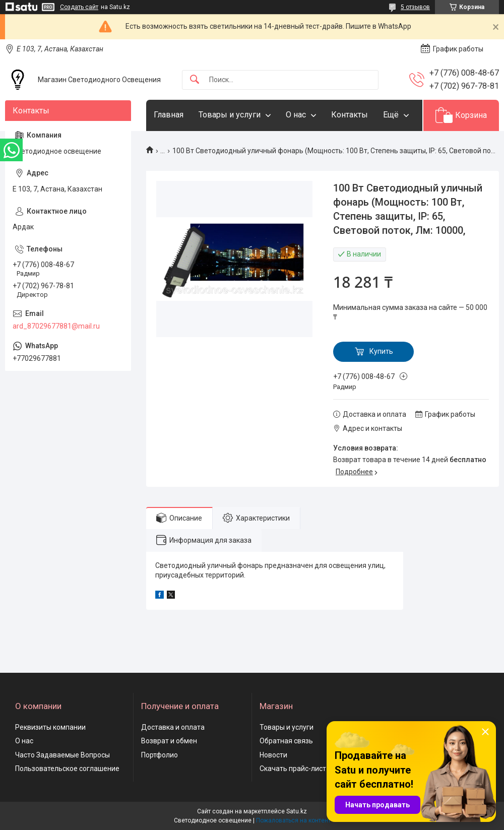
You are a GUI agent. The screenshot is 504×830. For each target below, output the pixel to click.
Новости (273, 755)
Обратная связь (286, 741)
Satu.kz (297, 811)
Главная (169, 115)
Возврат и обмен (169, 741)
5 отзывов (415, 7)
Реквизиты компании (50, 727)
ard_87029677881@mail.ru (56, 326)
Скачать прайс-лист (293, 769)
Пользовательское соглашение (67, 769)
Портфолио (160, 755)
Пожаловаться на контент (293, 820)
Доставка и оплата (173, 727)
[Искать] (195, 80)
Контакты (350, 115)
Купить (381, 351)
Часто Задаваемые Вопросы (62, 755)
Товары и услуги (230, 115)
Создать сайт (79, 7)
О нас (296, 115)
